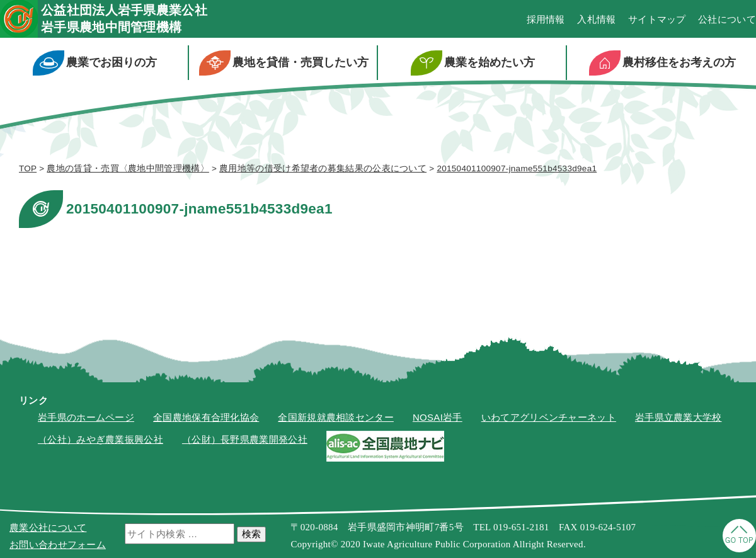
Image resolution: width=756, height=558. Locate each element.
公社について (727, 19)
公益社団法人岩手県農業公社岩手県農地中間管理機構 (124, 19)
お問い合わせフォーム (58, 544)
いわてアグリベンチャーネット (549, 417)
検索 (251, 534)
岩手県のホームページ (86, 417)
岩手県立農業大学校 (679, 417)
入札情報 (596, 19)
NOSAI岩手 (438, 417)
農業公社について (48, 527)
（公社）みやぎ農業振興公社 (100, 439)
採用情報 (546, 19)
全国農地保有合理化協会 (206, 417)
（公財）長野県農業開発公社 (245, 439)
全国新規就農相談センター (336, 417)
